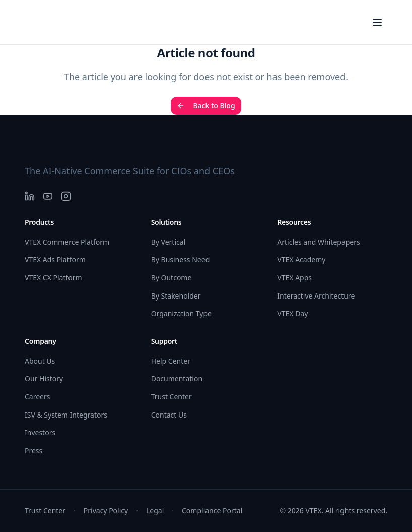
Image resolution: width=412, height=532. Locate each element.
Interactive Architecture (316, 296)
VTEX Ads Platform (55, 259)
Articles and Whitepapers (318, 242)
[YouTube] (48, 196)
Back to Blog (206, 106)
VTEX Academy (301, 259)
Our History (44, 378)
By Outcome (171, 278)
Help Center (171, 361)
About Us (40, 361)
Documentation (177, 378)
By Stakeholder (176, 296)
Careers (37, 397)
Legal (155, 511)
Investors (40, 432)
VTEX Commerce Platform (67, 242)
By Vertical (168, 242)
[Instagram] (66, 196)
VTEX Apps (294, 278)
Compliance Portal (212, 511)
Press (33, 451)
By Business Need (181, 259)
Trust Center (171, 397)
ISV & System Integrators (66, 415)
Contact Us (169, 415)
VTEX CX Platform (53, 278)
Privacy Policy (106, 511)
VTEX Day (292, 313)
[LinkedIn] (30, 196)
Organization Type (181, 313)
